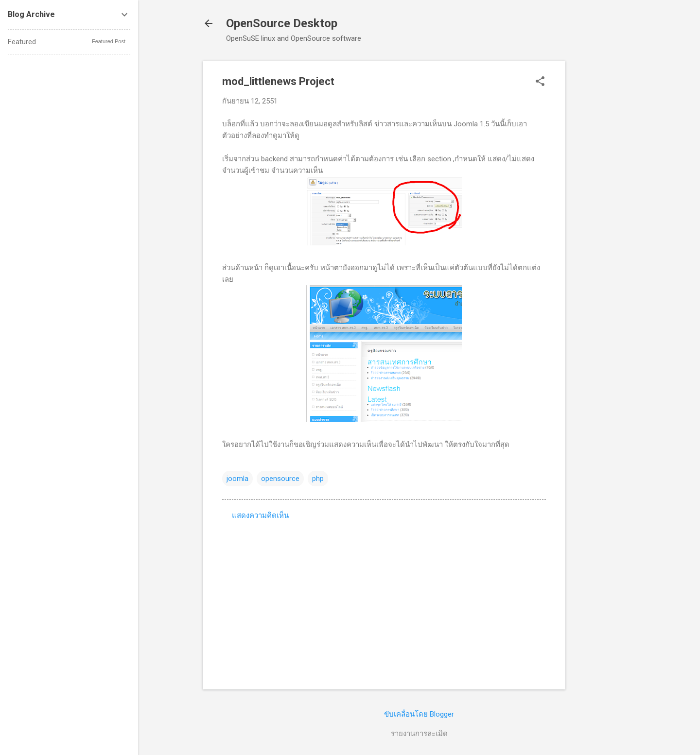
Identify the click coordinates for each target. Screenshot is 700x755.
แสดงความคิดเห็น (260, 515)
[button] (540, 82)
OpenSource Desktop (282, 23)
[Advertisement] (604, 206)
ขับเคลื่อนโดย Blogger (419, 714)
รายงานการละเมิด (419, 734)
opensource (280, 479)
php (318, 479)
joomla (237, 479)
